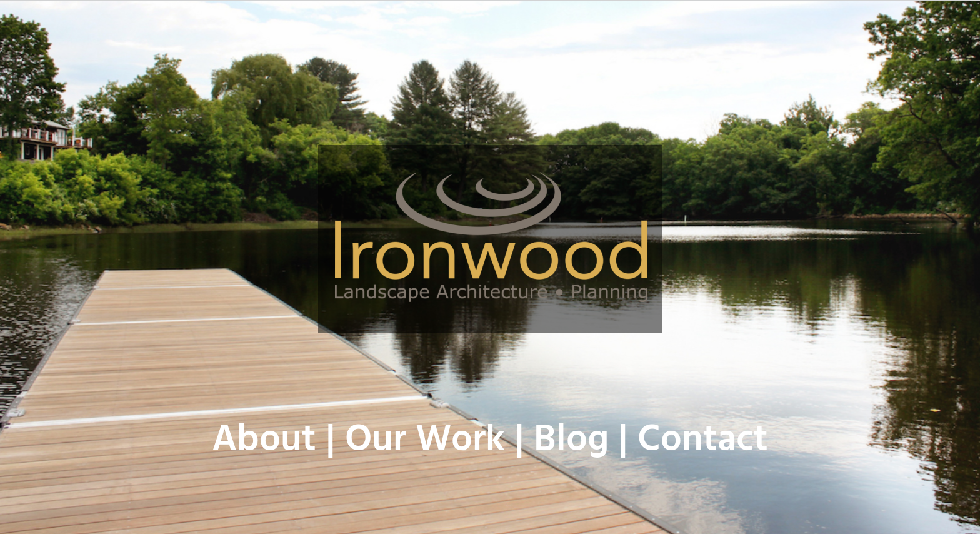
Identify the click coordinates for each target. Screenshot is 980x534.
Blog (571, 441)
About (264, 441)
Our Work (425, 441)
